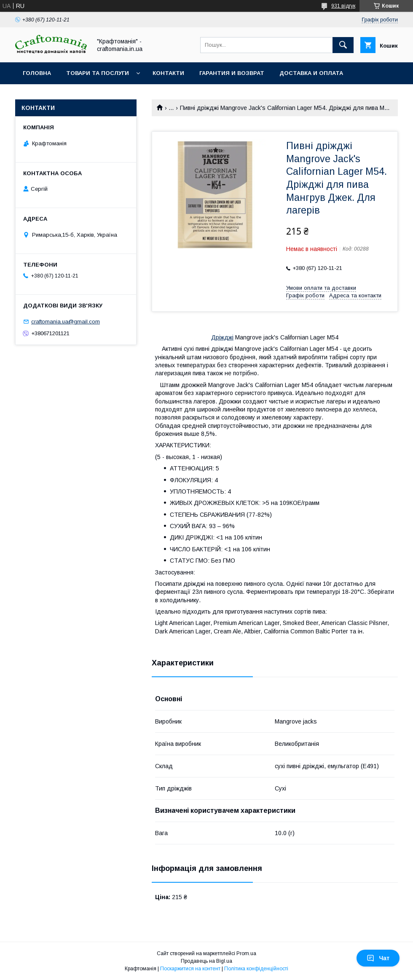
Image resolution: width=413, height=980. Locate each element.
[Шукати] (343, 45)
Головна (37, 73)
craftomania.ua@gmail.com (66, 322)
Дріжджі (222, 337)
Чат (378, 958)
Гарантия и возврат (232, 73)
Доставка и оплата (311, 73)
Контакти (168, 73)
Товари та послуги (98, 73)
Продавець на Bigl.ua (206, 961)
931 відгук (343, 6)
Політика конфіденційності (256, 969)
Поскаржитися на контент (190, 969)
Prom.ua (246, 953)
